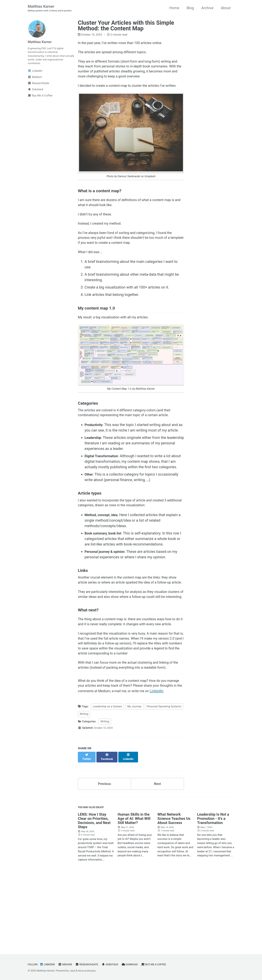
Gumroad (137, 964)
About (226, 8)
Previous (105, 852)
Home (174, 8)
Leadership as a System (108, 778)
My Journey (134, 778)
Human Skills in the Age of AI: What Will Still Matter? (134, 889)
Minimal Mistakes (89, 971)
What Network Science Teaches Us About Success (174, 889)
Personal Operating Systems (164, 778)
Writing (84, 786)
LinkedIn (85, 762)
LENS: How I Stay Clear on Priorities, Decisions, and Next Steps (94, 891)
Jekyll (73, 971)
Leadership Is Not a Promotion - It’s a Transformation (213, 889)
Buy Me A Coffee (163, 964)
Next (157, 852)
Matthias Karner (52, 9)
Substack (116, 964)
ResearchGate (91, 964)
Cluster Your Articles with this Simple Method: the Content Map (126, 26)
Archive (207, 8)
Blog (190, 8)
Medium (68, 964)
